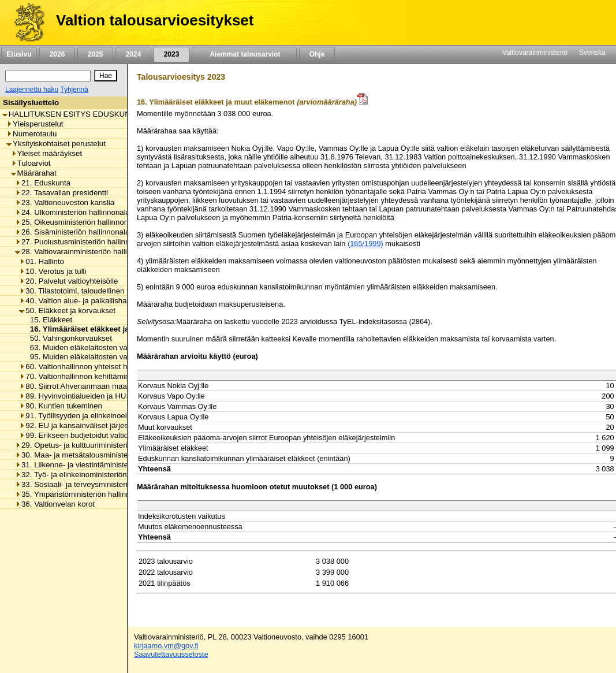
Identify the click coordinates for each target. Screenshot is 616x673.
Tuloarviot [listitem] (31, 163)
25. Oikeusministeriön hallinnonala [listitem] (77, 222)
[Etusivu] (25, 23)
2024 (133, 54)
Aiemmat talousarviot (244, 54)
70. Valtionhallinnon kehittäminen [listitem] (79, 376)
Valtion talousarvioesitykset (155, 20)
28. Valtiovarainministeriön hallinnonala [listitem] (85, 252)
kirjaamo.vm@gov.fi (166, 646)
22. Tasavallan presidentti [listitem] (61, 193)
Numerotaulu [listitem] (31, 134)
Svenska (592, 53)
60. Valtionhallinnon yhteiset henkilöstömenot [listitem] (99, 367)
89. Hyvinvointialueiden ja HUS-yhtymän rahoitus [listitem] (106, 396)
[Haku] (48, 76)
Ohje (317, 54)
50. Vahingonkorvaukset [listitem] (68, 338)
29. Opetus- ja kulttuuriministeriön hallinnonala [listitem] (97, 445)
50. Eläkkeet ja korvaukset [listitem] (67, 311)
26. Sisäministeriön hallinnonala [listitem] (72, 232)
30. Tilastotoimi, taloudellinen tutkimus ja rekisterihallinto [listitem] (118, 291)
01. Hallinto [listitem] (42, 261)
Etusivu (19, 54)
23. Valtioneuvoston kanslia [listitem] (65, 202)
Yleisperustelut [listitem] (35, 124)
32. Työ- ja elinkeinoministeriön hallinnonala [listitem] (93, 475)
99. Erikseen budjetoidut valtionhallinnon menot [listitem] (103, 435)
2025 (95, 54)
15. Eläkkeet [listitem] (48, 320)
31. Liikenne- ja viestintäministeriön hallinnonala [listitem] (100, 465)
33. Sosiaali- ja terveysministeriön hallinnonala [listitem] (97, 484)
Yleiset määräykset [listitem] (47, 153)
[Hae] (106, 76)
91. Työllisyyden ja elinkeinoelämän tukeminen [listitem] (101, 416)
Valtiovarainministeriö (535, 53)
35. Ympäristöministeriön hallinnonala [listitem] (82, 494)
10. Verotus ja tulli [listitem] (53, 271)
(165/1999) (365, 243)
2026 (57, 54)
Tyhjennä (74, 90)
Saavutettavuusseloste (171, 654)
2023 (171, 54)
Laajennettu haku (32, 90)
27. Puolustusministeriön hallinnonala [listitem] (82, 242)
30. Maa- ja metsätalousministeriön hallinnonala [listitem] (100, 455)
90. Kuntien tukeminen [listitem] (61, 406)
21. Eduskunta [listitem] (43, 183)
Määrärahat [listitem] (34, 173)
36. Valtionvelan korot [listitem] (55, 504)
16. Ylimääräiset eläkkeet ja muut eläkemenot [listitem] (109, 329)
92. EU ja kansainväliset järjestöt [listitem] (78, 425)
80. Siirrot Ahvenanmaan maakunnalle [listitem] (87, 386)
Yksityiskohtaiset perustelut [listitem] (56, 144)
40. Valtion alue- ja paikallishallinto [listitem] (81, 301)
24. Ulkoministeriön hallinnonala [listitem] (72, 212)
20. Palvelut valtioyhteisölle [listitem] (68, 281)
